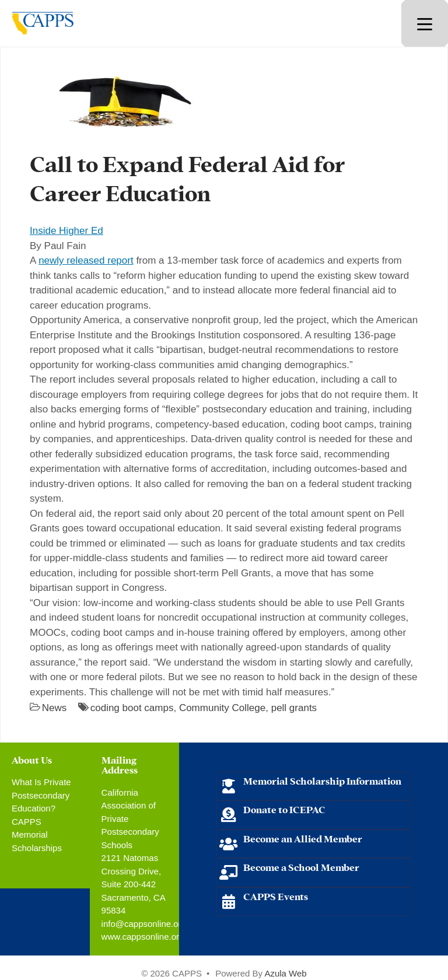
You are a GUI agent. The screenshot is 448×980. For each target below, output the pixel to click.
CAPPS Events (276, 896)
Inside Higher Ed (66, 231)
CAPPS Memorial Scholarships (37, 835)
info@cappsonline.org (144, 924)
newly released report (86, 260)
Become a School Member (301, 867)
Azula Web (285, 973)
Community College (222, 708)
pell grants (294, 708)
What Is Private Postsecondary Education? (41, 795)
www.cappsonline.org (143, 937)
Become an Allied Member (303, 838)
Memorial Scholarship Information (322, 780)
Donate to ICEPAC (284, 809)
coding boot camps (132, 708)
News (55, 708)
